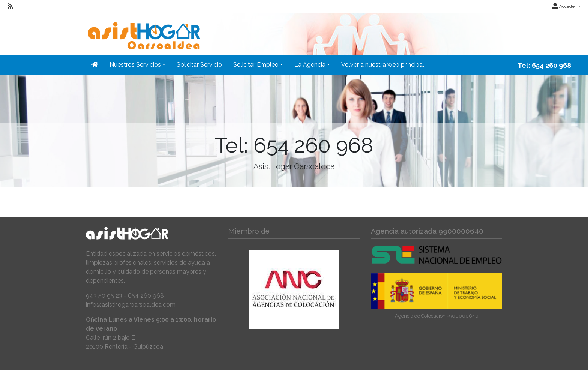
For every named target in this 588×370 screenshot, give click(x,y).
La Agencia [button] (310, 65)
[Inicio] (143, 31)
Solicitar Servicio (199, 65)
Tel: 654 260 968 (544, 65)
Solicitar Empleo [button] (256, 65)
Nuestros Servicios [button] (135, 65)
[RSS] (10, 6)
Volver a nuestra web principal (383, 65)
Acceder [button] (565, 6)
